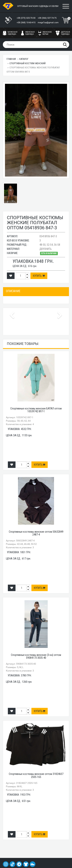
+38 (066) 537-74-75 (47, 18)
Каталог (24, 59)
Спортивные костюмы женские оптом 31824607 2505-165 (36, 775)
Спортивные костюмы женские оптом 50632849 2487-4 (36, 533)
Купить (39, 276)
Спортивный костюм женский (27, 63)
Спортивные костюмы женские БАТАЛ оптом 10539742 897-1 (36, 410)
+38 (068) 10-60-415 (26, 23)
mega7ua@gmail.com (48, 23)
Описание (13, 291)
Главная (11, 59)
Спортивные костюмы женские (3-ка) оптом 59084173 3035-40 (36, 656)
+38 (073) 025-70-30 (26, 18)
